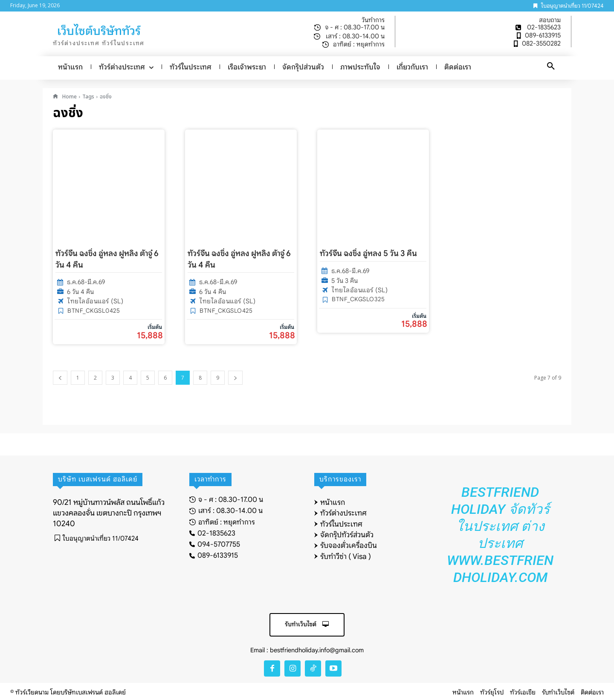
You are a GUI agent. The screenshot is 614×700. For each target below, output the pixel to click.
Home (70, 97)
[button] (551, 66)
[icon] (55, 97)
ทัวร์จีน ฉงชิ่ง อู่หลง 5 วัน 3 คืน (368, 253)
